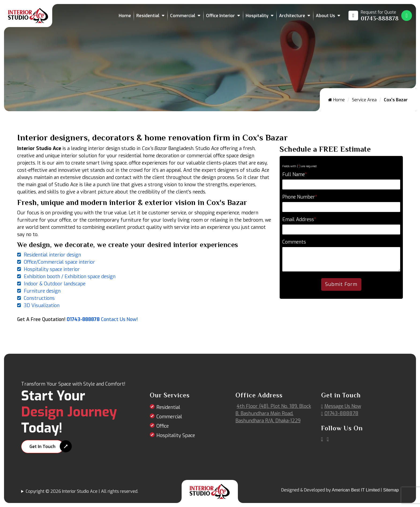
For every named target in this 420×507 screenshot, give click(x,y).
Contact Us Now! (119, 319)
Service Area (364, 100)
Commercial (183, 16)
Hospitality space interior (52, 269)
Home (125, 16)
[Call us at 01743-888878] (374, 16)
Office (163, 426)
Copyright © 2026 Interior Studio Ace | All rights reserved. (82, 491)
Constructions (39, 298)
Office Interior (220, 16)
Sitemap (391, 490)
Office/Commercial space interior (59, 262)
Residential (148, 16)
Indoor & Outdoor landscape (55, 284)
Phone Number (300, 197)
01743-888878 (83, 319)
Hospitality (257, 16)
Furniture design (42, 291)
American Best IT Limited (356, 490)
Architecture (292, 16)
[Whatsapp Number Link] (407, 16)
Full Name (295, 174)
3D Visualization (42, 305)
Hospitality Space (176, 435)
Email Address (299, 219)
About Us (325, 16)
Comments (294, 242)
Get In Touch (42, 447)
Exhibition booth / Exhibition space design (70, 277)
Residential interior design (52, 255)
